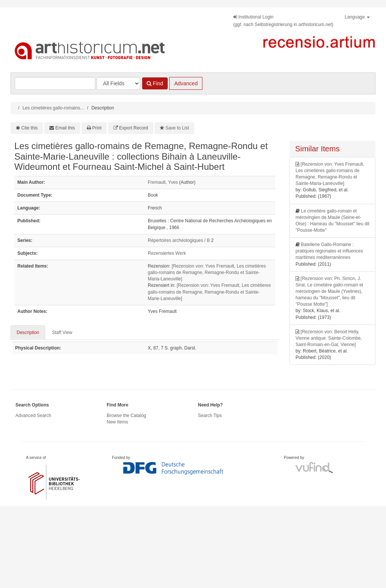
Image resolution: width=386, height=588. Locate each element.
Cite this (30, 128)
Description (28, 332)
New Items (117, 422)
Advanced (186, 83)
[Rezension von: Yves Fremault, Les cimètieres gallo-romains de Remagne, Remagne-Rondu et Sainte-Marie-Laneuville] (209, 292)
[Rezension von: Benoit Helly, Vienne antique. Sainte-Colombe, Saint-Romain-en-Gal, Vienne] (329, 338)
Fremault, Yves (163, 182)
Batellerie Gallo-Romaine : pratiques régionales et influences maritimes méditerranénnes (329, 251)
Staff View (62, 332)
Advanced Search (33, 416)
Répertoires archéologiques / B (179, 240)
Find (155, 83)
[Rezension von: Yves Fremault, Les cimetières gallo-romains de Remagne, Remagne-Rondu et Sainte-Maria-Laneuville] (207, 272)
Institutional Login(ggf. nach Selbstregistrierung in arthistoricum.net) (283, 21)
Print (97, 128)
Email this (65, 128)
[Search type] (118, 83)
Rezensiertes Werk (167, 253)
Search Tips (210, 416)
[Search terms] (55, 83)
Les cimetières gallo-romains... (53, 108)
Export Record (134, 128)
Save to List (177, 128)
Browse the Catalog (126, 416)
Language (357, 17)
